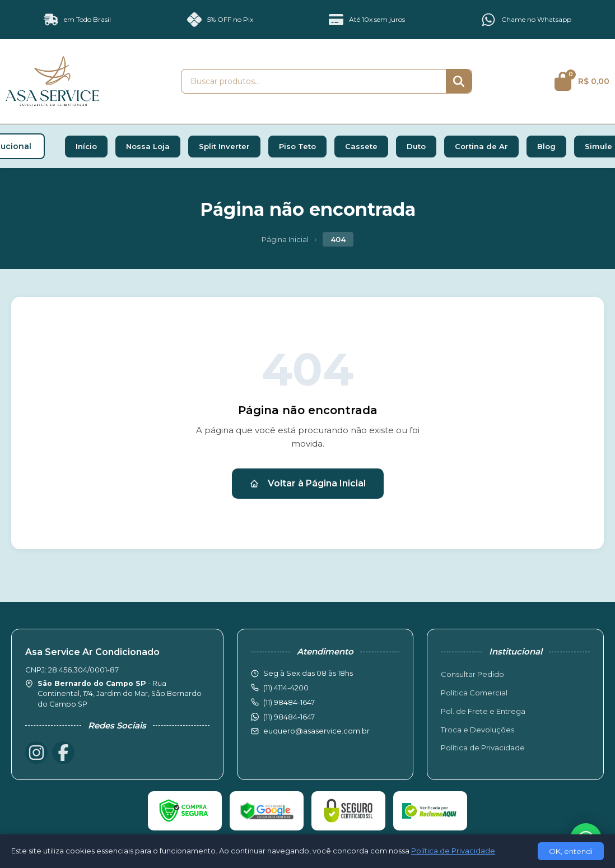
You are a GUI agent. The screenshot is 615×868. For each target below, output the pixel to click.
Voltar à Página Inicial (308, 483)
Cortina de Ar (481, 146)
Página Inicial (285, 239)
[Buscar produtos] (314, 81)
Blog (546, 146)
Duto (416, 146)
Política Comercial (474, 693)
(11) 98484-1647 (289, 717)
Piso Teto (297, 146)
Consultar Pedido (472, 674)
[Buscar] (459, 81)
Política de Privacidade (483, 748)
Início (86, 146)
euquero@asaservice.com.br (316, 731)
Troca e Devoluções (477, 730)
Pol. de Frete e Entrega (483, 711)
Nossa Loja (148, 146)
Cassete (361, 146)
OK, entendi (571, 851)
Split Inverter (224, 146)
